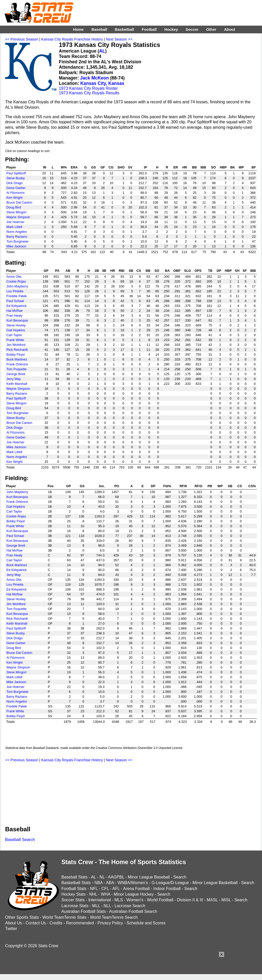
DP (219, 271)
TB (210, 271)
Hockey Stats (73, 894)
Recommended (80, 923)
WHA (105, 894)
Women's (135, 900)
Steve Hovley (16, 325)
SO (214, 167)
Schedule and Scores (146, 923)
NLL (107, 906)
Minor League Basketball (215, 883)
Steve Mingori (16, 212)
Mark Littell (14, 227)
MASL (212, 900)
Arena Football (136, 889)
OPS (198, 271)
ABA (110, 883)
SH (237, 271)
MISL (226, 900)
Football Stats (74, 889)
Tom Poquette (17, 369)
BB (194, 167)
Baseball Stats (74, 877)
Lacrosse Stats (75, 906)
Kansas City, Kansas (102, 83)
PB (210, 486)
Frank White (15, 340)
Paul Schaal (15, 301)
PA (57, 271)
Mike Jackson (16, 246)
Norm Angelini (17, 232)
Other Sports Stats (22, 917)
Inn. (102, 486)
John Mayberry (17, 286)
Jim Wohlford (16, 345)
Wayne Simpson (18, 217)
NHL (93, 894)
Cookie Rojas (16, 281)
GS (94, 167)
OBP (177, 271)
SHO (121, 167)
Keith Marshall (17, 384)
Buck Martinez (17, 359)
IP (146, 167)
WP (241, 167)
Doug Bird (14, 207)
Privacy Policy (110, 923)
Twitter (11, 929)
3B (104, 271)
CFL (105, 889)
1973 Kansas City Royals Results (89, 93)
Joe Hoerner (15, 222)
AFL (116, 889)
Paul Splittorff (16, 173)
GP (46, 271)
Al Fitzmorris (15, 193)
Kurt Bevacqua (17, 320)
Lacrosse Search (130, 906)
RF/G (199, 486)
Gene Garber (16, 188)
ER (176, 167)
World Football (160, 900)
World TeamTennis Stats (64, 917)
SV (130, 167)
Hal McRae (14, 311)
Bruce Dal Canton (19, 202)
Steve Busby (16, 178)
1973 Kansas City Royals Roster (88, 88)
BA (167, 271)
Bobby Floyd (15, 354)
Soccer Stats (73, 900)
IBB (203, 167)
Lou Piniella (15, 291)
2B (97, 271)
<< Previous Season (22, 39)
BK (233, 167)
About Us (14, 923)
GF (103, 167)
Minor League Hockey (134, 894)
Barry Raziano (17, 237)
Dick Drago (14, 183)
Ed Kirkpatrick (17, 306)
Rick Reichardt (17, 350)
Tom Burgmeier (18, 241)
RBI (122, 271)
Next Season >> (119, 39)
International (100, 900)
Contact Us (36, 923)
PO (117, 486)
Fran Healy (14, 316)
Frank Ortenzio (17, 364)
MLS (119, 900)
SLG (188, 271)
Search (180, 877)
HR (184, 167)
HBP (223, 167)
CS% (252, 486)
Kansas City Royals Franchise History (72, 39)
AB (68, 271)
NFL (94, 889)
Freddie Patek (17, 296)
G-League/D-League (170, 883)
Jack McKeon (94, 78)
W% (64, 167)
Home (78, 29)
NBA (99, 883)
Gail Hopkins (16, 330)
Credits (56, 923)
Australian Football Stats (84, 911)
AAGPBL (116, 877)
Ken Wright (14, 198)
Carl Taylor (14, 335)
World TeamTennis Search (114, 917)
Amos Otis (14, 277)
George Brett (16, 374)
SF (245, 271)
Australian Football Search (133, 911)
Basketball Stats (76, 883)
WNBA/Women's (133, 883)
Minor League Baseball (149, 877)
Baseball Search (20, 840)
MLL (96, 906)
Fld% (167, 486)
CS (139, 271)
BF (254, 167)
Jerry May (14, 379)
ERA (74, 167)
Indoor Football (167, 889)
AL (102, 51)
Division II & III (190, 900)
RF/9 (183, 486)
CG (111, 167)
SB (131, 271)
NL (102, 877)
